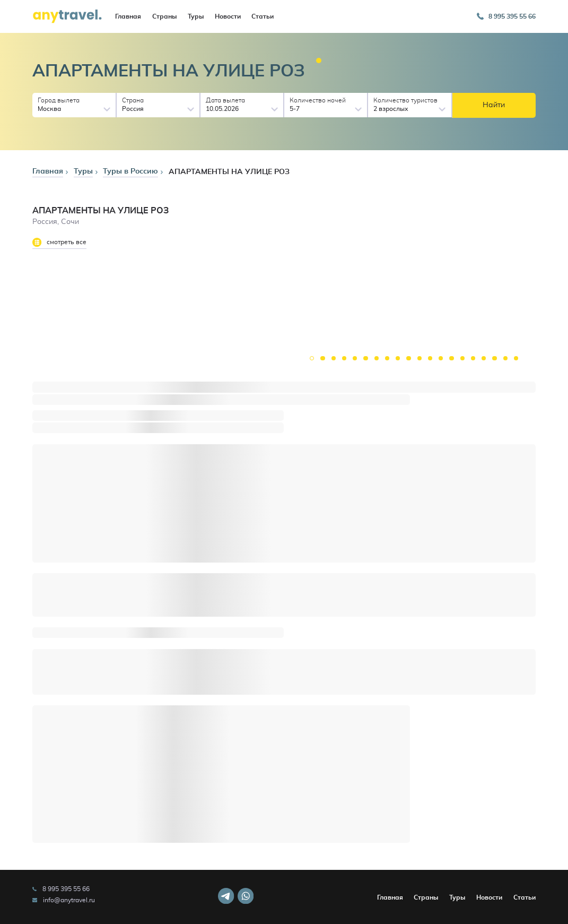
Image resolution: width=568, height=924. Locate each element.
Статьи (263, 16)
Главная (128, 16)
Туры (196, 16)
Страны (164, 16)
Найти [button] (494, 105)
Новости (228, 16)
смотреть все (59, 242)
